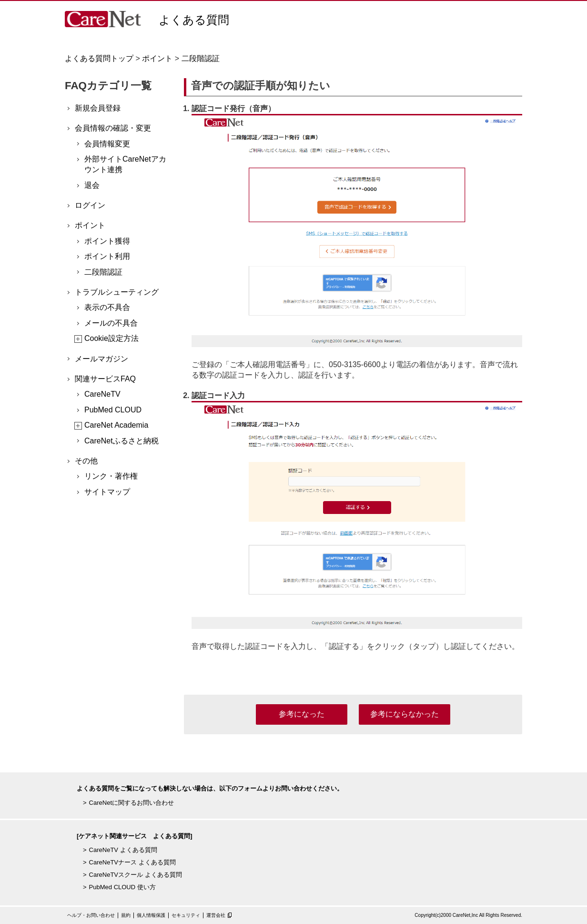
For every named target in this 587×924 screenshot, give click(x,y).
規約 (126, 915)
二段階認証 (201, 58)
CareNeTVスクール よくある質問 (136, 875)
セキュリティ (186, 915)
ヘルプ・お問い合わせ (91, 915)
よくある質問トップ (99, 58)
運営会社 (216, 915)
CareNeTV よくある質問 (123, 850)
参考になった (302, 714)
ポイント (157, 58)
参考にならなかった (405, 714)
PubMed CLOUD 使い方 (122, 887)
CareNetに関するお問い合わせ (132, 803)
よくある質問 (194, 20)
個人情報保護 (151, 915)
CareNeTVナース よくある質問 (132, 862)
